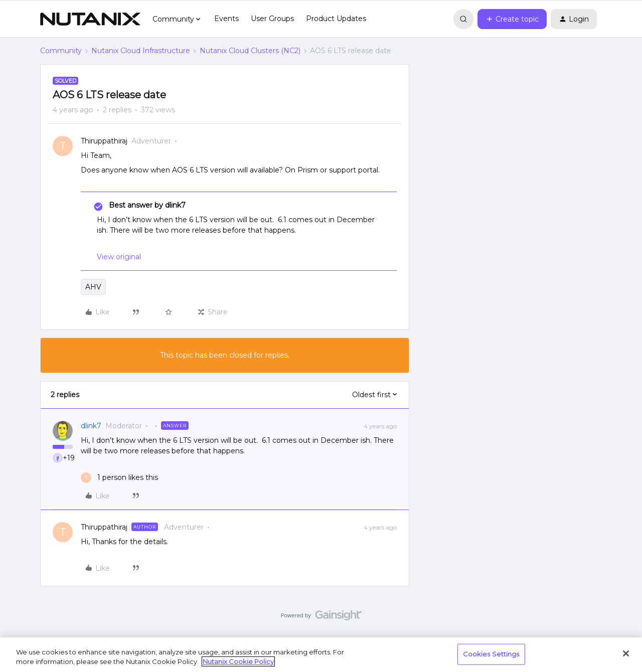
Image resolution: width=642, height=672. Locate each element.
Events (226, 19)
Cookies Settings (491, 654)
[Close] (626, 653)
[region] (321, 655)
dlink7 (91, 426)
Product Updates (336, 19)
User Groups (272, 19)
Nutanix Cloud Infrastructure (141, 51)
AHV (93, 287)
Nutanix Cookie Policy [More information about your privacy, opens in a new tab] (238, 661)
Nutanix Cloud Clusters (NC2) (250, 51)
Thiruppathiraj (104, 141)
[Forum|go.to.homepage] (90, 19)
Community (61, 51)
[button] (512, 19)
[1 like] (119, 478)
